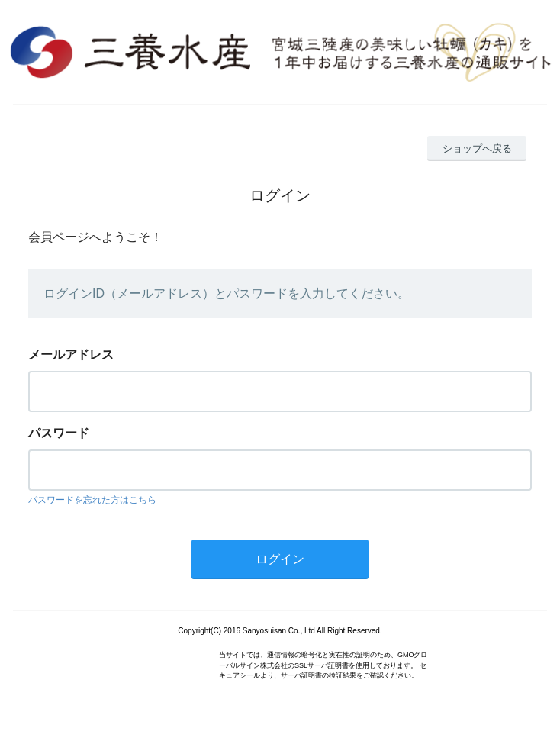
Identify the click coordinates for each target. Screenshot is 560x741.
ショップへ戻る (477, 148)
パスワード (59, 433)
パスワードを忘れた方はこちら (92, 500)
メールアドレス (71, 354)
